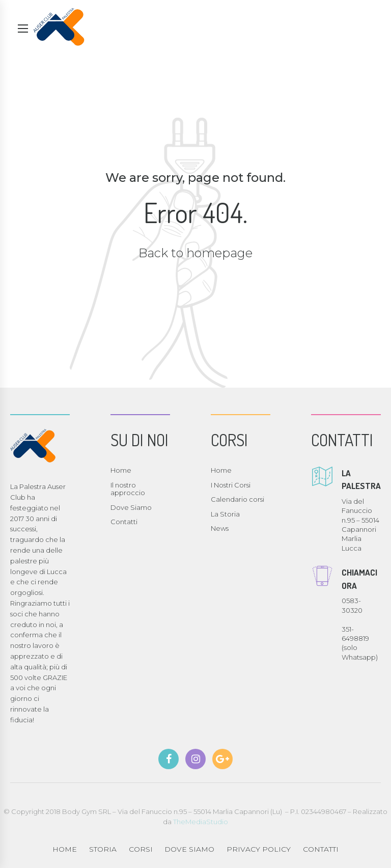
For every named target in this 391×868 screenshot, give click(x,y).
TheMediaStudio (201, 822)
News (220, 528)
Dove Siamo (131, 507)
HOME (65, 849)
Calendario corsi (238, 499)
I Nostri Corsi (231, 485)
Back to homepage (195, 253)
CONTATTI (321, 849)
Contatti (124, 522)
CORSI (141, 849)
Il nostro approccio (128, 489)
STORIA (103, 849)
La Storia (225, 514)
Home (121, 470)
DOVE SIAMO (189, 849)
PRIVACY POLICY (259, 849)
